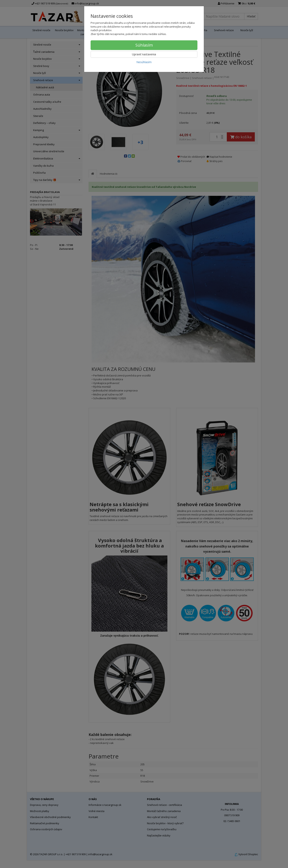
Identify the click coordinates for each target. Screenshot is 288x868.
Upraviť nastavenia (144, 54)
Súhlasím (144, 45)
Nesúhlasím (144, 62)
